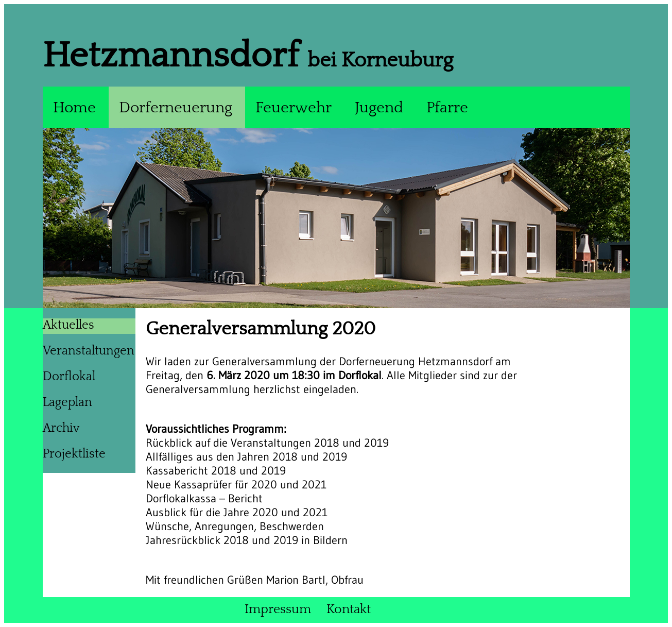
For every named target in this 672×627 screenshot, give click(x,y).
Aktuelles (68, 325)
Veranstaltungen (89, 351)
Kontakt (349, 609)
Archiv (61, 428)
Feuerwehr (294, 108)
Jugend (379, 108)
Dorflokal (69, 377)
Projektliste (74, 454)
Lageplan (67, 402)
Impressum (278, 609)
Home (74, 108)
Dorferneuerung (176, 108)
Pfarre (447, 108)
